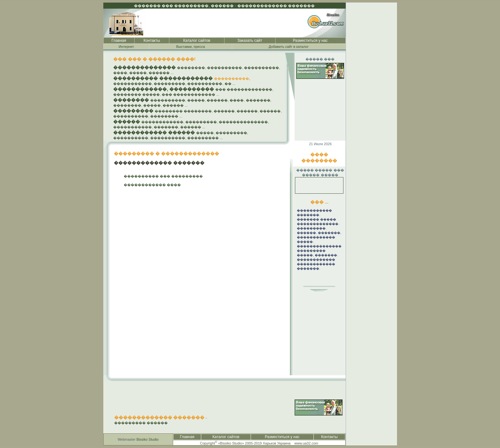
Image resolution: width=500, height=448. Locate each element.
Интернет (126, 47)
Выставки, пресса (191, 47)
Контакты (152, 41)
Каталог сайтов (197, 41)
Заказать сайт (250, 41)
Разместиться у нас (310, 41)
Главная (119, 41)
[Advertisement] (371, 98)
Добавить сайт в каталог (289, 47)
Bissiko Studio (147, 439)
